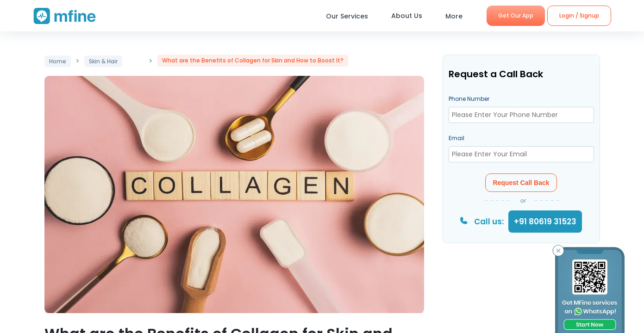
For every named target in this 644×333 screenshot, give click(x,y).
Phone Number (469, 99)
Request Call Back (521, 183)
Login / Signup (579, 15)
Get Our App (516, 15)
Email (456, 138)
